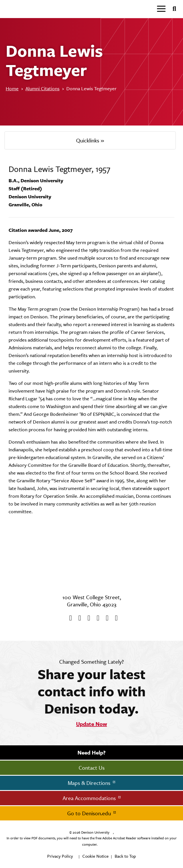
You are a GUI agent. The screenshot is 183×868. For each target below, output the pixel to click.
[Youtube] (87, 618)
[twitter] (78, 618)
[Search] (172, 9)
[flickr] (105, 618)
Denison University (95, 832)
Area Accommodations (90, 798)
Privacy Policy (60, 856)
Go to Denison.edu (90, 813)
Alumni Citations (42, 89)
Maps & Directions (90, 783)
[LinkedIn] (114, 618)
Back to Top (125, 856)
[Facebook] (69, 618)
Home (12, 89)
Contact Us (92, 768)
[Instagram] (96, 618)
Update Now (91, 724)
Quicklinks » (90, 140)
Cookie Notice (96, 856)
